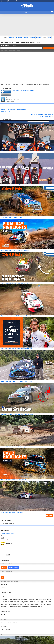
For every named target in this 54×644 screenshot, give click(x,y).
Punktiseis (39, 37)
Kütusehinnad (11, 1)
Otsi (48, 48)
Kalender (26, 37)
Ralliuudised (19, 37)
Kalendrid (50, 37)
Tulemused (32, 37)
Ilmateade (3, 1)
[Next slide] (53, 37)
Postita (8, 555)
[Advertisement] (27, 25)
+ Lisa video (14, 45)
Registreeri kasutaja (13, 567)
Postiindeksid (19, 1)
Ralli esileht (12, 37)
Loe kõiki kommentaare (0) (8, 533)
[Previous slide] (1, 37)
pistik (11, 98)
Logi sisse (4, 567)
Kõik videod (49, 515)
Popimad (7, 45)
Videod (2, 45)
